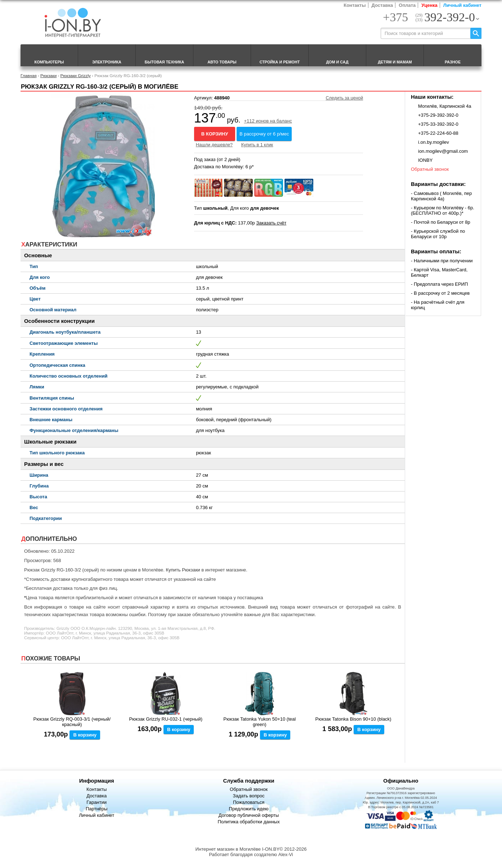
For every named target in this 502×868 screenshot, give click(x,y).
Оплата (407, 5)
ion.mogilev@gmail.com (443, 151)
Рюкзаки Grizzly (76, 75)
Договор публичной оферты (249, 815)
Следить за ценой (345, 98)
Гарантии (97, 802)
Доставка (382, 5)
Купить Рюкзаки (183, 570)
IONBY (425, 160)
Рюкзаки (48, 75)
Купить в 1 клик (257, 145)
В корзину (215, 134)
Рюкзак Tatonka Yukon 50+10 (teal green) (259, 722)
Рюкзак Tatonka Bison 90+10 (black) (353, 719)
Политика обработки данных (248, 822)
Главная (28, 75)
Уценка (429, 5)
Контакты (355, 5)
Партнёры (97, 809)
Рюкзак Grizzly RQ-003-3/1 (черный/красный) (72, 722)
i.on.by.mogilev (434, 142)
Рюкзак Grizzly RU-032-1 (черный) (166, 719)
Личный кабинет (462, 5)
